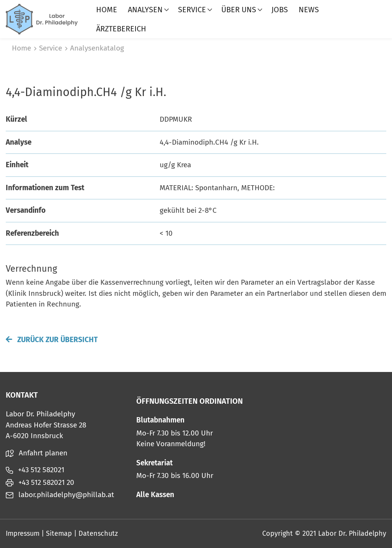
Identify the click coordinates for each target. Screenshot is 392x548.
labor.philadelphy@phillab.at (60, 495)
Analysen (145, 10)
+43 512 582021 (35, 470)
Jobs (280, 10)
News (309, 10)
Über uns (239, 10)
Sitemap (59, 533)
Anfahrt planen (37, 453)
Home (107, 10)
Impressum (23, 533)
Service (192, 10)
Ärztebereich (121, 29)
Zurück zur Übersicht (52, 340)
